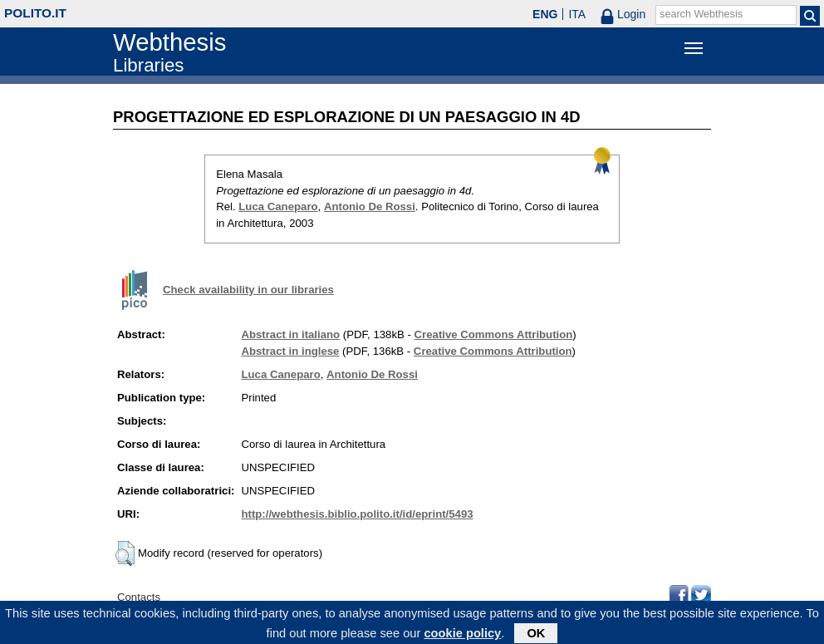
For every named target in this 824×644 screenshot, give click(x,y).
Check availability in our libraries (248, 290)
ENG (545, 14)
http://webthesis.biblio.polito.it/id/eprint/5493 (357, 514)
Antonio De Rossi (370, 206)
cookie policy (462, 635)
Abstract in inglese (290, 351)
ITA (577, 14)
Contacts (139, 597)
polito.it (35, 13)
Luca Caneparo (278, 206)
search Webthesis (701, 14)
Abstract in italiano (290, 334)
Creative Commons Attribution (494, 334)
